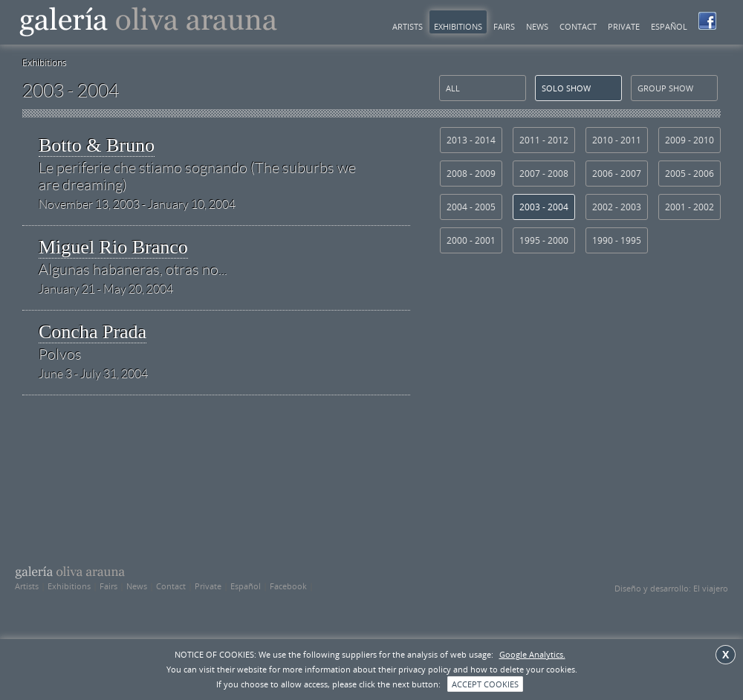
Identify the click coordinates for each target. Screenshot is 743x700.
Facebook (288, 586)
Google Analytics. (532, 654)
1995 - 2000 (544, 240)
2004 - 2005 (471, 207)
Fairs (504, 26)
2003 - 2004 (544, 207)
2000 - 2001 (471, 240)
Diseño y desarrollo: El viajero (671, 588)
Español (669, 26)
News (537, 26)
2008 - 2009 (471, 174)
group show (665, 88)
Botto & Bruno (206, 164)
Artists (408, 26)
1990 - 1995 (617, 240)
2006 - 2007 (617, 174)
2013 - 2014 (471, 140)
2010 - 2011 (617, 140)
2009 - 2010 (690, 140)
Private (624, 26)
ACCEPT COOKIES (485, 684)
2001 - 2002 (690, 207)
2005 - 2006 (690, 174)
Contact (578, 26)
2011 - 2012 (544, 140)
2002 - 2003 (617, 207)
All (453, 88)
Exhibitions (458, 26)
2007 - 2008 (544, 174)
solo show (566, 88)
